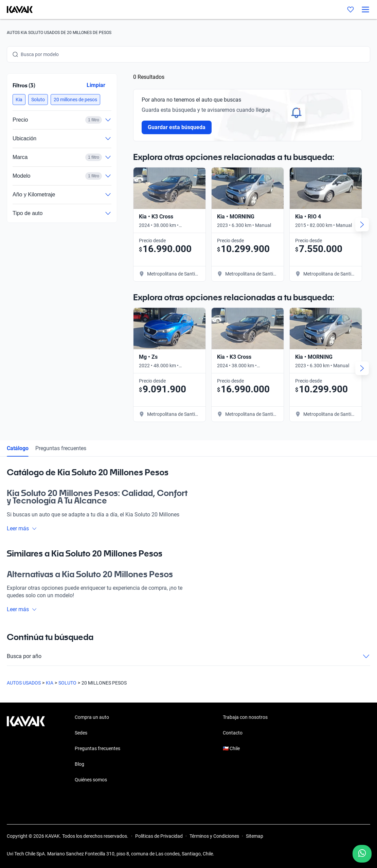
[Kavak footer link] (26, 749)
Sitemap (255, 836)
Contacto (233, 733)
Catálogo (18, 448)
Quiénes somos (91, 780)
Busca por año (188, 656)
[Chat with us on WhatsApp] (362, 854)
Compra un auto (92, 717)
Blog (79, 764)
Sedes (81, 733)
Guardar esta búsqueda (177, 127)
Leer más (22, 528)
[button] (19, 100)
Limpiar (96, 85)
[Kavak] (16, 10)
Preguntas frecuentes (61, 448)
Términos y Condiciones (214, 836)
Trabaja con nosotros (245, 717)
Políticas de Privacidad (159, 836)
